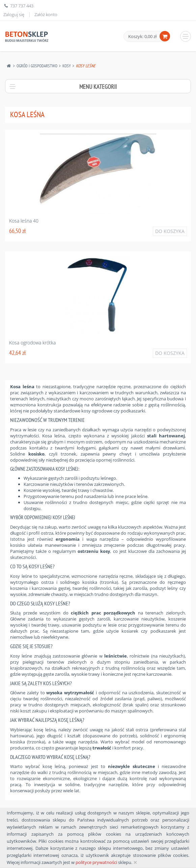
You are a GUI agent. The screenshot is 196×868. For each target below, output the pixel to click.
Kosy (67, 66)
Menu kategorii (98, 87)
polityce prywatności (96, 862)
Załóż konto (46, 14)
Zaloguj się (14, 14)
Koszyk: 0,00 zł (142, 36)
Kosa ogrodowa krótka (32, 343)
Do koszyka (170, 231)
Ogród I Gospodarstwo (37, 66)
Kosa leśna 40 (24, 221)
